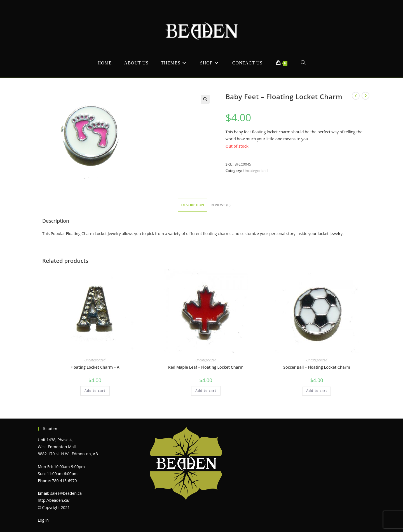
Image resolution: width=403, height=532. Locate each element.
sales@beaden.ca (66, 493)
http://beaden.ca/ (54, 500)
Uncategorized (256, 171)
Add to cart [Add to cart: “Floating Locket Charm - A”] (95, 391)
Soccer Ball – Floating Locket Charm (317, 367)
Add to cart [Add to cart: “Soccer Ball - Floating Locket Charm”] (317, 391)
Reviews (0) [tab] (221, 205)
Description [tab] (193, 205)
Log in (43, 520)
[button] (205, 99)
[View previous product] (356, 96)
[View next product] (365, 96)
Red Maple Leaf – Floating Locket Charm (206, 367)
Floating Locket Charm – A (95, 367)
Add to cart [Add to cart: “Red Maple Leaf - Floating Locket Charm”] (206, 391)
